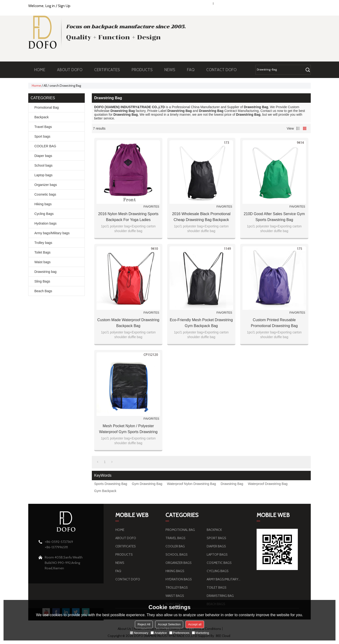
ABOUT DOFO (72, 70)
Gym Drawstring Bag (147, 484)
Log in (50, 6)
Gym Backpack (105, 491)
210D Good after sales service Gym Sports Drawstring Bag (274, 217)
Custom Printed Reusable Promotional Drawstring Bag (274, 323)
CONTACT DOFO (221, 70)
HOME (40, 70)
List (298, 128)
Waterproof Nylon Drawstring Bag (191, 484)
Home (36, 86)
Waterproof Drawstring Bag (268, 484)
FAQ (193, 70)
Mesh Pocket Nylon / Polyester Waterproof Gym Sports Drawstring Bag (128, 429)
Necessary (139, 633)
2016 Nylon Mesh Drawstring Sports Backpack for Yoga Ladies (128, 217)
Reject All (144, 624)
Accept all (195, 624)
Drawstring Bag (232, 484)
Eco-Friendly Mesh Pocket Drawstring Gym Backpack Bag (201, 323)
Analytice (159, 633)
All (45, 86)
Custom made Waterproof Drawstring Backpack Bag (128, 323)
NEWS (172, 70)
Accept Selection (169, 624)
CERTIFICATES (107, 70)
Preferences (179, 633)
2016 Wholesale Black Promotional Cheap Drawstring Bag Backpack (201, 217)
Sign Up (64, 6)
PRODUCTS (144, 70)
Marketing (200, 633)
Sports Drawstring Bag (111, 484)
